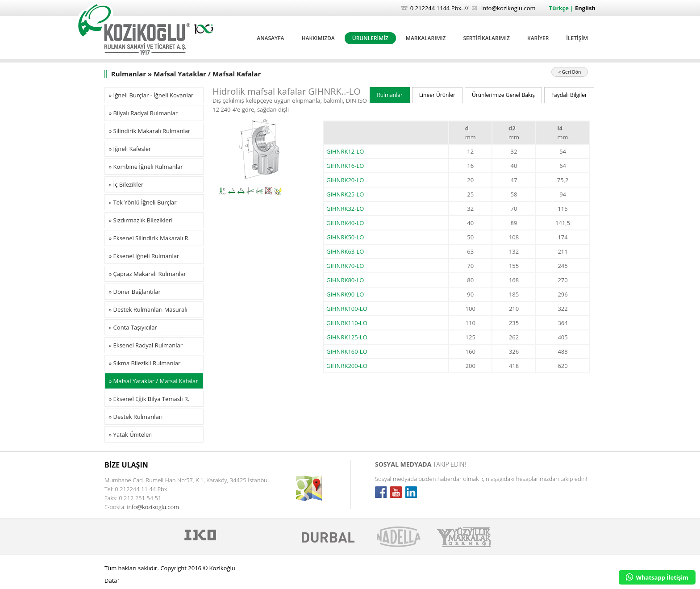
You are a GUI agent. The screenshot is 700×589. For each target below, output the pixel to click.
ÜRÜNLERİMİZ (370, 38)
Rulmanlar (390, 95)
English (585, 8)
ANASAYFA (270, 38)
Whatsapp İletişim (657, 577)
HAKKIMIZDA (318, 38)
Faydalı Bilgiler (569, 95)
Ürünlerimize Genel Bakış (503, 95)
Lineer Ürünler (437, 95)
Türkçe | (562, 8)
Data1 (112, 581)
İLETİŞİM (577, 38)
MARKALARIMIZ (426, 38)
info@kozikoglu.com (508, 8)
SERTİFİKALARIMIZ (487, 38)
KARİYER (538, 38)
